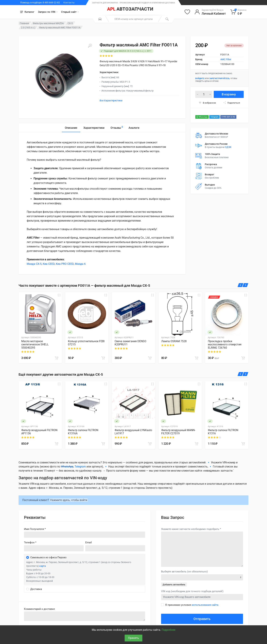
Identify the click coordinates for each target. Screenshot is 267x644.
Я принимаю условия (192, 605)
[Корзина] (238, 12)
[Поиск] (167, 19)
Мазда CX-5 (34, 264)
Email (89, 542)
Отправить (202, 619)
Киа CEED (49, 264)
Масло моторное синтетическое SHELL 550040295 (35, 344)
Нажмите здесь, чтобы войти (69, 500)
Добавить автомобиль (174, 585)
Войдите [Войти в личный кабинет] (200, 78)
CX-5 (70, 23)
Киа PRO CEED (65, 264)
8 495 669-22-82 (228, 117)
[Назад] (241, 285)
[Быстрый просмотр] (59, 295)
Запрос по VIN (48, 12)
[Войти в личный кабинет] (210, 12)
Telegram (214, 117)
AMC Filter (226, 59)
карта (43, 566)
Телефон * (30, 542)
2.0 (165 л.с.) (28, 28)
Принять (133, 638)
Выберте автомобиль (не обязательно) (184, 572)
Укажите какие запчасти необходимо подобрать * (191, 529)
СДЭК (228, 147)
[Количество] (204, 94)
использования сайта (205, 605)
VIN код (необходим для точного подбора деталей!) (192, 591)
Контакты (69, 3)
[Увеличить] (90, 46)
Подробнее (168, 630)
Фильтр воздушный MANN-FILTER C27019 (178, 432)
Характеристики (94, 128)
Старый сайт (70, 12)
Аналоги (134, 128)
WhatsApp (202, 117)
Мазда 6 (80, 264)
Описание (71, 128)
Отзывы (117, 127)
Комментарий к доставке (39, 609)
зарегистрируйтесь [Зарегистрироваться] (219, 78)
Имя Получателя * (35, 529)
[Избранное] (187, 12)
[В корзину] (57, 358)
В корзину (229, 94)
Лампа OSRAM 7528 (174, 341)
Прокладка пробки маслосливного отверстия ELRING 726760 (225, 344)
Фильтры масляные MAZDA (48, 23)
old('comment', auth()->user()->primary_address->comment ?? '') (85, 616)
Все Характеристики (111, 101)
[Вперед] (245, 285)
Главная (24, 23)
